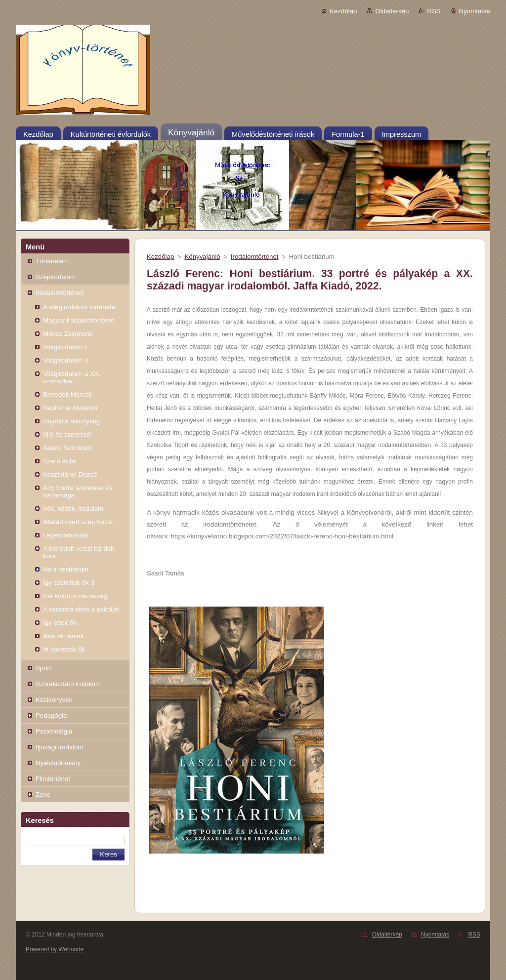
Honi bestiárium (66, 569)
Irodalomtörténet (60, 293)
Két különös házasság (75, 596)
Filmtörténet (53, 779)
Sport (43, 668)
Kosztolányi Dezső (70, 474)
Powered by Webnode (55, 949)
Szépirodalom (56, 277)
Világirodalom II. (66, 360)
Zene (43, 795)
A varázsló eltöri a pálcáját (81, 609)
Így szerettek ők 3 (69, 583)
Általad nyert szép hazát (78, 522)
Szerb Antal (60, 461)
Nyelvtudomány (58, 763)
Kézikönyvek (54, 700)
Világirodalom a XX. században (72, 377)
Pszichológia (54, 731)
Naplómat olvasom (70, 408)
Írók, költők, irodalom (73, 509)
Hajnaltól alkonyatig (71, 421)
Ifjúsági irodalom (60, 747)
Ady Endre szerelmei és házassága (78, 491)
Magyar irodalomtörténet (79, 320)
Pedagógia (51, 715)
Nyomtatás (475, 11)
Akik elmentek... (66, 636)
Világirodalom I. (65, 347)
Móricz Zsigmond (68, 334)
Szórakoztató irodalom (68, 684)
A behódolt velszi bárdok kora (79, 552)
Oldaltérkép (392, 11)
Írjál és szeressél (67, 434)
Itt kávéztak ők (64, 649)
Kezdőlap (343, 11)
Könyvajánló (202, 257)
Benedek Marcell (67, 394)
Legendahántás (65, 535)
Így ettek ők (60, 623)
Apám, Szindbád (67, 448)
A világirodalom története (79, 307)
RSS (434, 11)
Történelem (52, 261)
